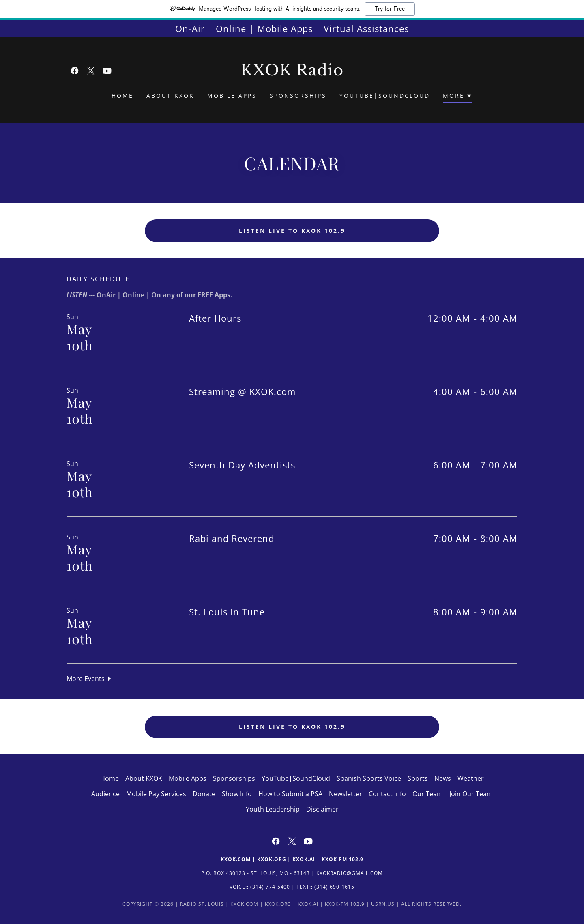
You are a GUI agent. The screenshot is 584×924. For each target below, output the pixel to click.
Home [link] (122, 96)
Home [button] (109, 778)
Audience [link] (105, 794)
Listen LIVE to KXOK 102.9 (292, 231)
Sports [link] (418, 778)
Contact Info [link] (387, 794)
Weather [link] (471, 778)
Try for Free (390, 9)
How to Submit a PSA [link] (290, 794)
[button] (458, 97)
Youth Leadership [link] (273, 809)
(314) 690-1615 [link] (334, 887)
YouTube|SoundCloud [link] (385, 96)
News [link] (443, 778)
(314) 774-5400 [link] (270, 887)
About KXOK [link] (170, 96)
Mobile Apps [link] (232, 96)
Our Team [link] (428, 794)
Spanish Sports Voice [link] (369, 778)
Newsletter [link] (346, 794)
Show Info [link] (237, 794)
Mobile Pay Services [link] (156, 794)
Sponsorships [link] (298, 96)
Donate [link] (204, 794)
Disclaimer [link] (322, 809)
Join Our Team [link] (471, 794)
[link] (75, 71)
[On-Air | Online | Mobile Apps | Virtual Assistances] (292, 29)
